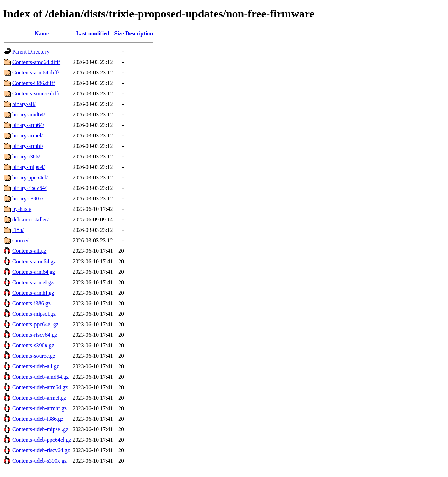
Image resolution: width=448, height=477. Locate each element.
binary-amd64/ (29, 115)
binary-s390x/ (28, 198)
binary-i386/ (26, 156)
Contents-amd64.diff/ (36, 62)
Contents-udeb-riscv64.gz (41, 450)
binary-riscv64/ (29, 188)
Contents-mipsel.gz (34, 314)
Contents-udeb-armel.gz (39, 398)
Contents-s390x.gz (33, 345)
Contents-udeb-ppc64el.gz (42, 440)
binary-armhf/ (28, 146)
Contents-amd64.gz (34, 261)
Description (139, 33)
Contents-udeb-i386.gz (38, 419)
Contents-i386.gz (31, 303)
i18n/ (18, 230)
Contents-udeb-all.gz (36, 366)
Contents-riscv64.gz (35, 335)
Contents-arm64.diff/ (36, 73)
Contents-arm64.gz (34, 272)
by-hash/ (22, 209)
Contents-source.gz (34, 356)
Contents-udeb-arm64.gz (40, 387)
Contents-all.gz (29, 251)
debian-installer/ (30, 219)
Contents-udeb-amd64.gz (40, 377)
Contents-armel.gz (33, 282)
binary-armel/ (27, 136)
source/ (20, 240)
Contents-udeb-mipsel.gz (40, 429)
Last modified (93, 33)
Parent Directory (31, 52)
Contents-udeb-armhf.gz (40, 408)
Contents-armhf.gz (33, 293)
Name (42, 33)
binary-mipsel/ (29, 167)
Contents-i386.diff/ (34, 83)
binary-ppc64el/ (30, 177)
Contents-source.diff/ (36, 94)
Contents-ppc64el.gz (35, 324)
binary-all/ (24, 104)
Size (119, 33)
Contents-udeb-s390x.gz (40, 461)
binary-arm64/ (28, 125)
